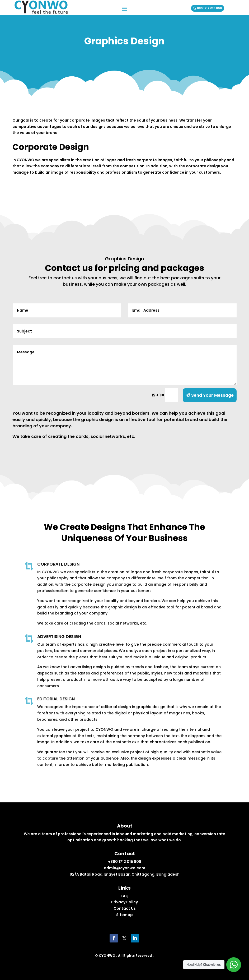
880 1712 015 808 (209, 8)
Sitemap (124, 915)
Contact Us (125, 908)
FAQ (125, 896)
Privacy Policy (124, 902)
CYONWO (107, 956)
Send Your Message (212, 395)
